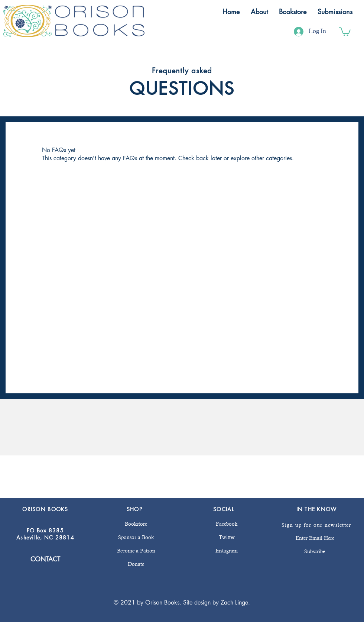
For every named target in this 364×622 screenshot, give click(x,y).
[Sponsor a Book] (136, 538)
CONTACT (45, 559)
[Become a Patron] (136, 551)
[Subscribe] (314, 552)
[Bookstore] (136, 524)
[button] (259, 12)
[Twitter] (227, 538)
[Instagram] (227, 551)
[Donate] (136, 564)
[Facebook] (227, 524)
